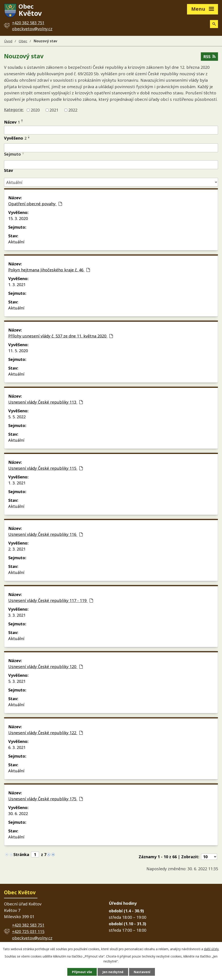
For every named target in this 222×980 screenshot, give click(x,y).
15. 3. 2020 (18, 218)
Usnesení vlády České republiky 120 (45, 667)
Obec (23, 41)
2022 (73, 110)
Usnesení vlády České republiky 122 (45, 733)
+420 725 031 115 (28, 931)
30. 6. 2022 (18, 813)
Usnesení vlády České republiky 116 (45, 534)
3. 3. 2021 (17, 615)
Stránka (21, 854)
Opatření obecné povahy (35, 204)
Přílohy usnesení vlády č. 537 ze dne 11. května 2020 (61, 336)
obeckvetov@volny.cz (32, 29)
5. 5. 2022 (17, 417)
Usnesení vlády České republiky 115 (45, 468)
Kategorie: (14, 110)
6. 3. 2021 (17, 747)
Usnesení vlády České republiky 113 (45, 402)
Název (12, 122)
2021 (54, 110)
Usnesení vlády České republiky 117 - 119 (51, 600)
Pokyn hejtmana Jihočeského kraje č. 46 (49, 270)
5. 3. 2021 (17, 681)
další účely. (212, 949)
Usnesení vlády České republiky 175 (45, 799)
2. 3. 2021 (17, 549)
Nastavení (142, 972)
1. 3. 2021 (17, 285)
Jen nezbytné (113, 972)
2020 (35, 110)
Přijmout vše (82, 972)
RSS (209, 57)
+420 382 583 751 (28, 925)
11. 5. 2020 (18, 351)
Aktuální (16, 242)
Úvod (8, 41)
